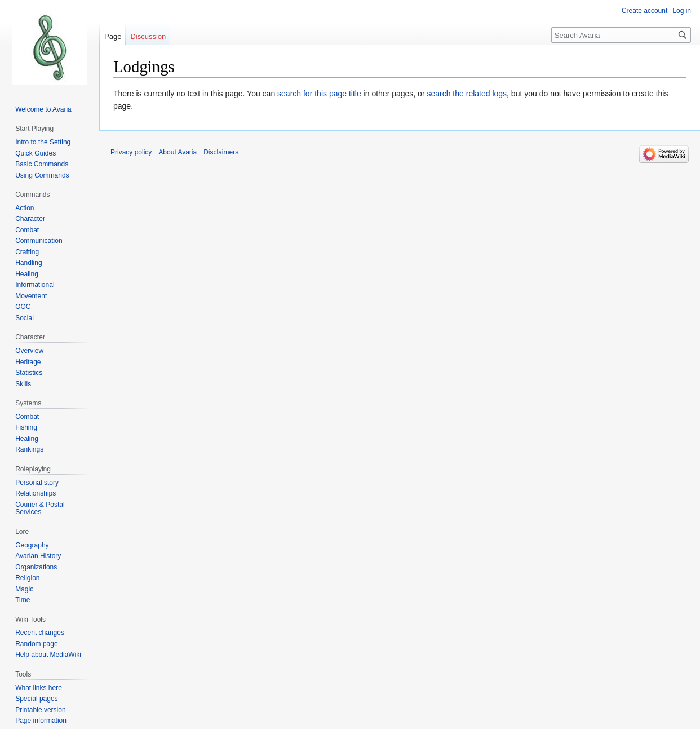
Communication (39, 241)
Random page (36, 644)
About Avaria (178, 152)
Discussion (148, 36)
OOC (23, 307)
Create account (644, 11)
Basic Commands (42, 164)
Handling (28, 263)
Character (30, 219)
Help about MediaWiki (48, 655)
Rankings (29, 449)
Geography (32, 545)
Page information (41, 721)
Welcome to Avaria (43, 109)
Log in (682, 11)
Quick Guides (36, 153)
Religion (27, 578)
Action (25, 208)
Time (23, 600)
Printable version (40, 710)
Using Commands (42, 175)
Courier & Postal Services (40, 509)
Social (25, 318)
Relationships (36, 493)
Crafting (27, 252)
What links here (39, 688)
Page (113, 36)
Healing (27, 274)
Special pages (36, 699)
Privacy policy (131, 152)
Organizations (36, 567)
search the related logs (467, 94)
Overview (29, 351)
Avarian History (38, 556)
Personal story (37, 483)
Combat (27, 230)
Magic (24, 589)
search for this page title (319, 94)
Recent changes (40, 633)
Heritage (28, 362)
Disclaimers (221, 152)
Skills (23, 384)
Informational (35, 285)
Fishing (26, 427)
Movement (31, 296)
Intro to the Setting (43, 142)
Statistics (29, 373)
